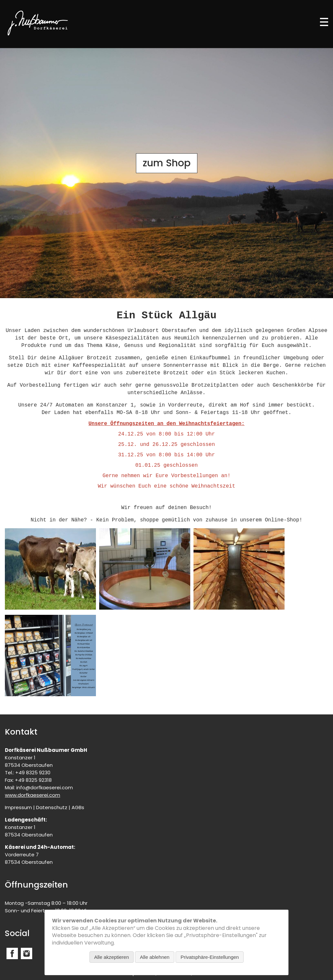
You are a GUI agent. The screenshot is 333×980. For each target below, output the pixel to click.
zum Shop (167, 163)
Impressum (18, 807)
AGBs (78, 807)
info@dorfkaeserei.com (45, 787)
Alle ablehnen (155, 957)
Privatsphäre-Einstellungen (210, 957)
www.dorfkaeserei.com (33, 795)
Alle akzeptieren (112, 957)
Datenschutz (52, 807)
